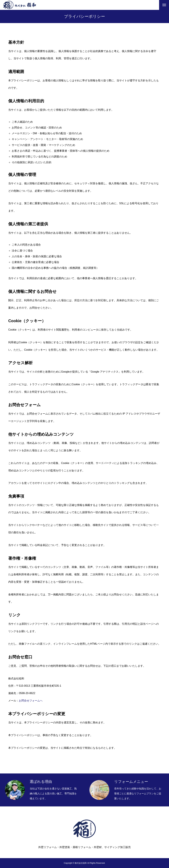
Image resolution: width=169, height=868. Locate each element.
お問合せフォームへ (31, 701)
